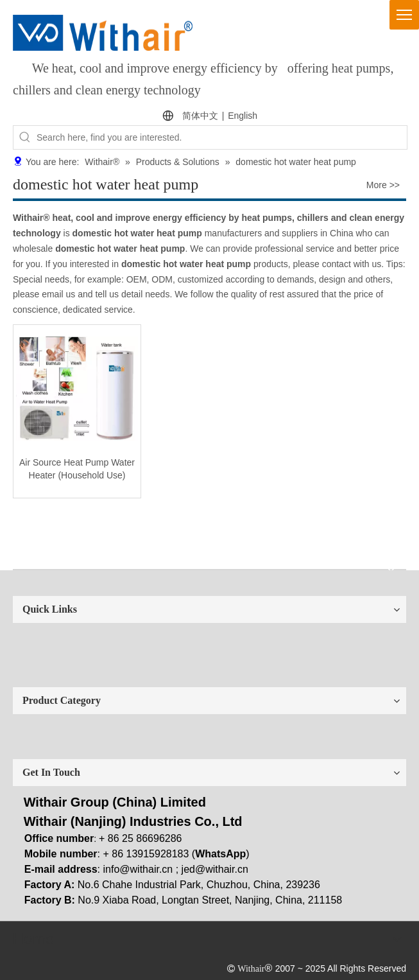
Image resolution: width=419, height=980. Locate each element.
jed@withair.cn (215, 869)
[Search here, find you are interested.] (222, 137)
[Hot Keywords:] (25, 137)
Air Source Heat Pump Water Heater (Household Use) (77, 469)
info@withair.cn (138, 869)
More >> (383, 185)
